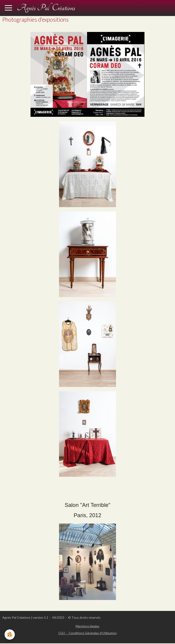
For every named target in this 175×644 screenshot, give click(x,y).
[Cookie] (10, 635)
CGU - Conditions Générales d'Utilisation (87, 633)
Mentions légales (87, 626)
